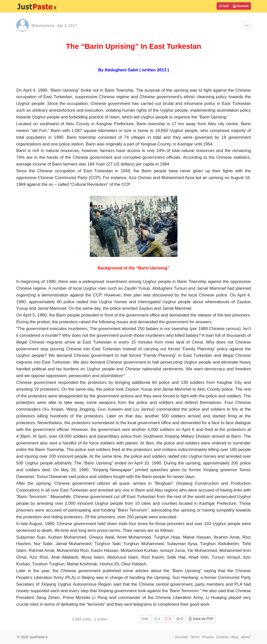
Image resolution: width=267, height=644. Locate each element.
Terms (195, 637)
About (246, 637)
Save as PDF (201, 619)
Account (241, 6)
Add (224, 6)
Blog (235, 637)
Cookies (222, 637)
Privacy (208, 637)
